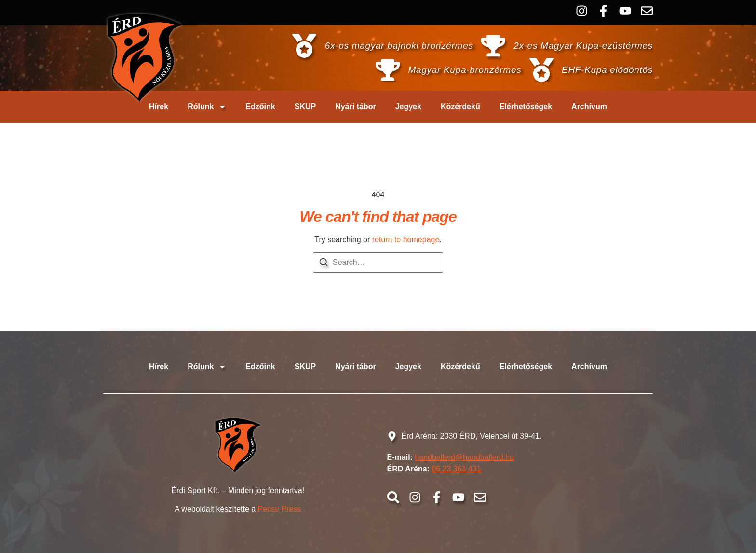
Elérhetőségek (526, 106)
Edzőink (260, 106)
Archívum (589, 106)
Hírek (159, 106)
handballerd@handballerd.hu (464, 457)
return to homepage (406, 240)
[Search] (324, 264)
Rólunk (207, 107)
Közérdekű (460, 106)
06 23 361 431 (456, 469)
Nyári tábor (355, 106)
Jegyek (408, 106)
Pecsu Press (280, 509)
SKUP (305, 106)
